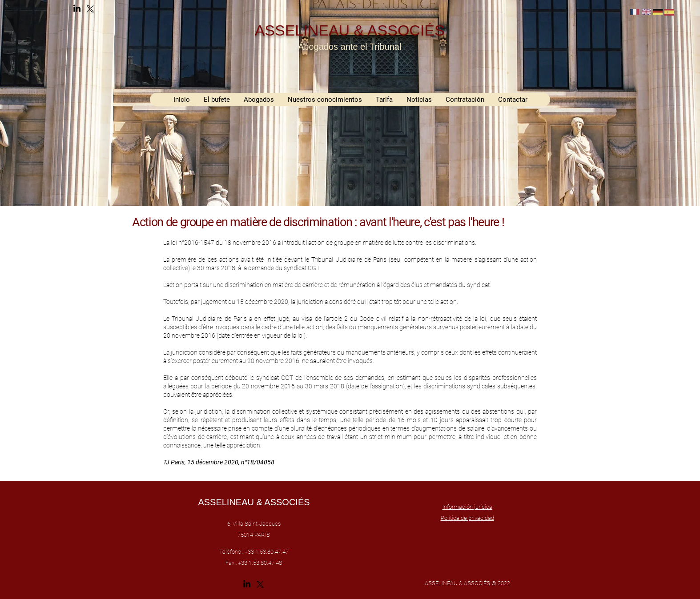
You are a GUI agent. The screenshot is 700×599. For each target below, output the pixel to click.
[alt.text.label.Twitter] (90, 9)
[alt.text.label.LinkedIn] (77, 9)
